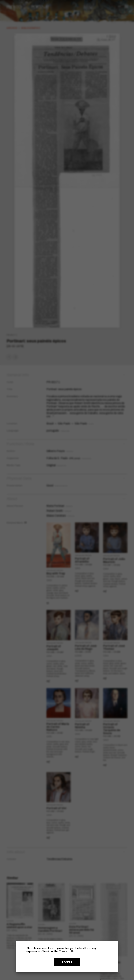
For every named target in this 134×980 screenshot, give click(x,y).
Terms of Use (67, 951)
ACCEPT (67, 962)
